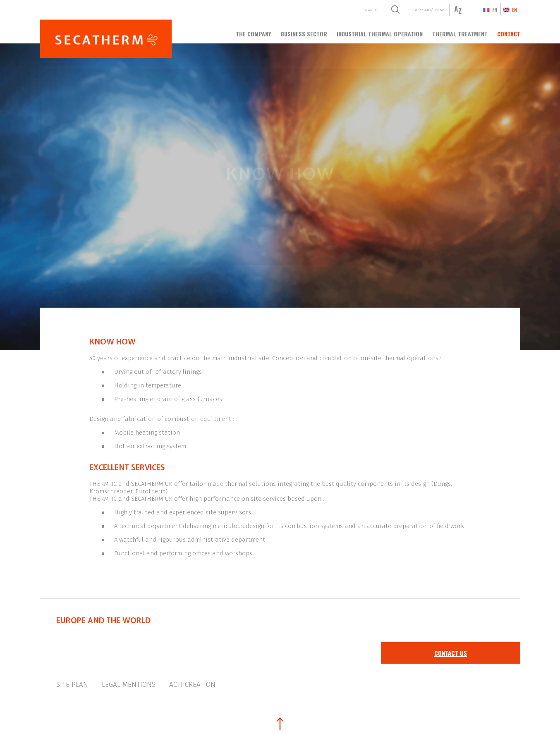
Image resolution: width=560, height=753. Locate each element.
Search (395, 10)
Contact (509, 34)
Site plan (72, 685)
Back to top (280, 724)
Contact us (451, 653)
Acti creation (192, 685)
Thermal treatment (460, 34)
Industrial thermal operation (380, 34)
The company (253, 34)
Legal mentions (129, 685)
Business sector (304, 34)
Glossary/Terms (429, 10)
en (515, 10)
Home (245, 154)
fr (495, 10)
